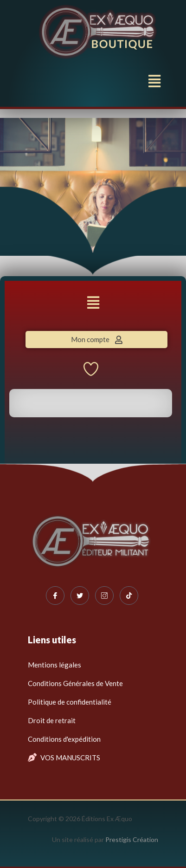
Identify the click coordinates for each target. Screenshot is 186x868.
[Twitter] (80, 596)
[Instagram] (104, 596)
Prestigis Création (132, 839)
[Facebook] (55, 596)
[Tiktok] (129, 596)
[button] (155, 81)
